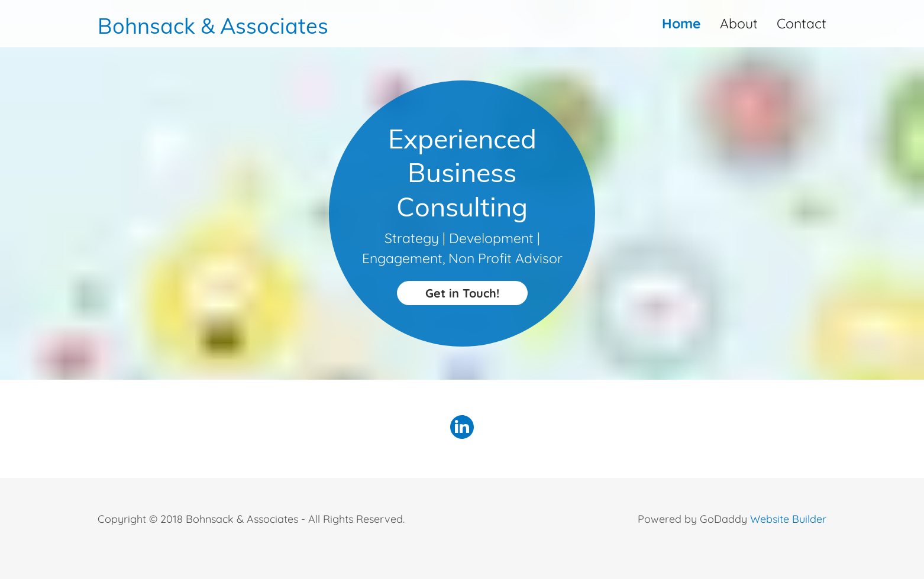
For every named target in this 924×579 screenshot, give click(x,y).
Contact (802, 23)
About (739, 23)
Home (681, 24)
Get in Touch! (462, 293)
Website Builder (788, 519)
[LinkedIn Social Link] (462, 429)
